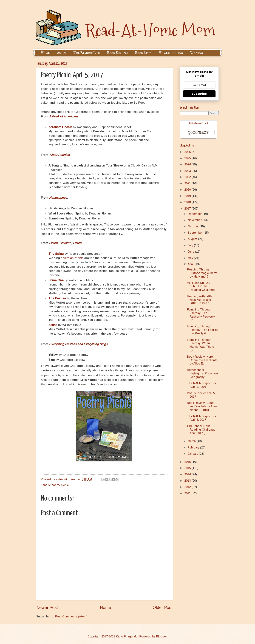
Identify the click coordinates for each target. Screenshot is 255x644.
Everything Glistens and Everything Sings (78, 344)
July (191, 245)
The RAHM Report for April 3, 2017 (202, 418)
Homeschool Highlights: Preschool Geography (203, 373)
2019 (188, 196)
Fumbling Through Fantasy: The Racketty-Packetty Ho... (201, 315)
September (196, 233)
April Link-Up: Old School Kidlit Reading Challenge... (203, 286)
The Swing (56, 254)
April (191, 264)
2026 (188, 152)
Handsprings (58, 198)
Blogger (161, 636)
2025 (188, 158)
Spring (53, 325)
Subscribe (199, 94)
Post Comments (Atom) (71, 616)
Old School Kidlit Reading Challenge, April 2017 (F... (202, 430)
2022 (188, 177)
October (194, 226)
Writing (197, 53)
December (195, 214)
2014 (188, 474)
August (193, 239)
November (195, 220)
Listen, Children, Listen (65, 243)
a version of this (72, 258)
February (194, 447)
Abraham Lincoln (60, 127)
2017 (188, 209)
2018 (188, 202)
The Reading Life (87, 53)
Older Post (163, 608)
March (192, 441)
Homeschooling (171, 53)
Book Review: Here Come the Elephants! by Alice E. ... (203, 360)
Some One (56, 280)
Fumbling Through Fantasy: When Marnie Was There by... (201, 345)
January (193, 454)
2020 (188, 190)
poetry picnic (60, 485)
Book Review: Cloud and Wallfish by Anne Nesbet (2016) (202, 406)
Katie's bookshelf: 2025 (199, 123)
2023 (188, 171)
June (191, 252)
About (62, 53)
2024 (188, 164)
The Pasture (57, 298)
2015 (188, 468)
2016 (188, 462)
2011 (188, 493)
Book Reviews (117, 53)
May (191, 258)
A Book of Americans (64, 116)
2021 (188, 183)
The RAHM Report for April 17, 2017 (202, 385)
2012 (188, 487)
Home (45, 53)
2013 (188, 481)
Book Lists (143, 53)
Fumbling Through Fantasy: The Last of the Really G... (202, 330)
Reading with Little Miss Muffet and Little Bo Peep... (200, 300)
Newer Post (47, 608)
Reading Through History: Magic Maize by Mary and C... (202, 273)
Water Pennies (59, 155)
